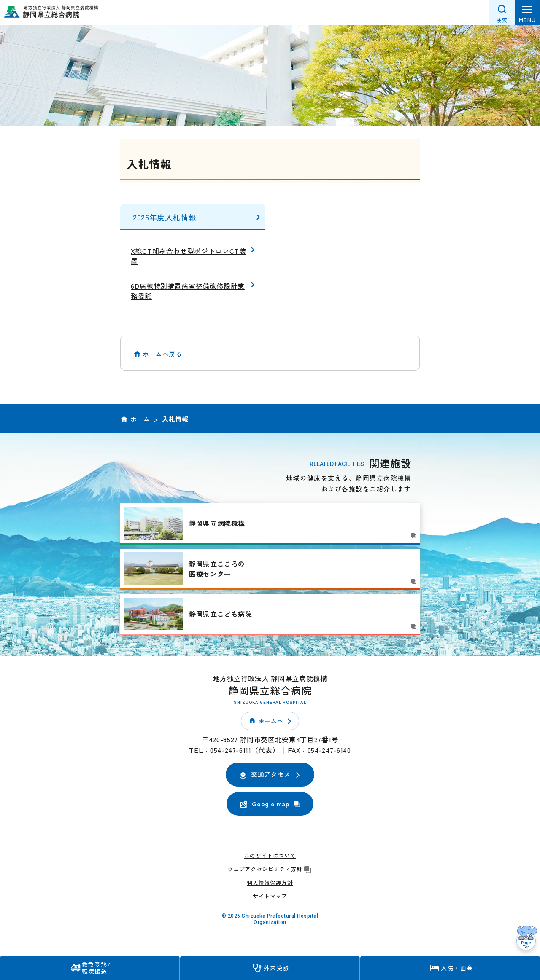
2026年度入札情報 (165, 217)
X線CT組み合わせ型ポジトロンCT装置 (189, 256)
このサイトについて (270, 855)
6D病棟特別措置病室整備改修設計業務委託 (188, 291)
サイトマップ (270, 896)
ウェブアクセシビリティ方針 (270, 869)
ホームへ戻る (162, 354)
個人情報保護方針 (270, 882)
